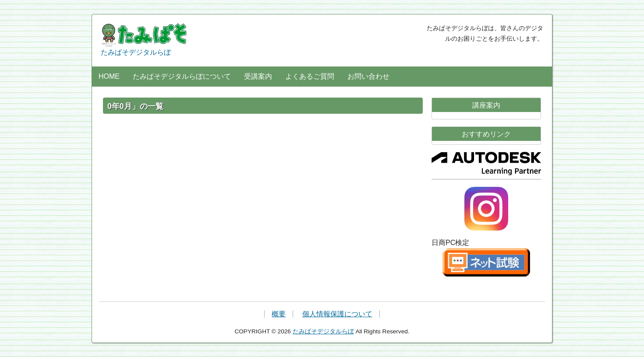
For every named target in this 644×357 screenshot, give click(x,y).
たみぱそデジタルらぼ (145, 40)
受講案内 (258, 76)
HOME (109, 76)
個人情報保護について (337, 314)
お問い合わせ (368, 76)
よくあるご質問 (310, 76)
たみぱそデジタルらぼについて (182, 76)
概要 (279, 314)
